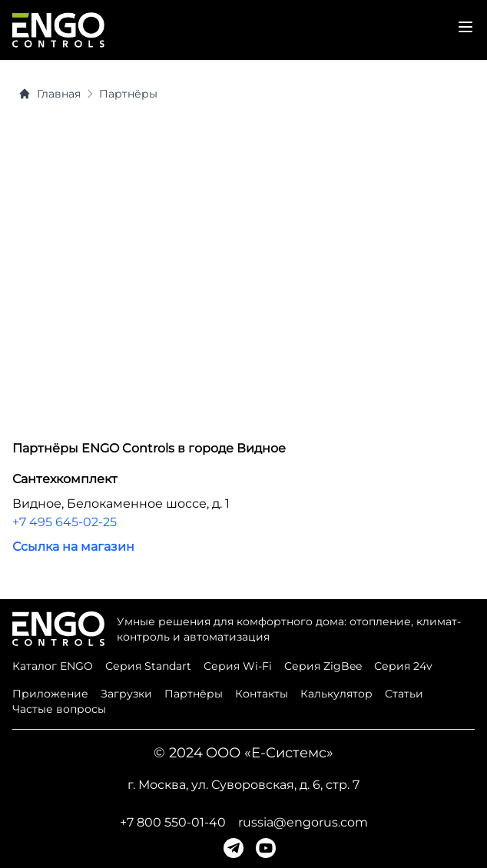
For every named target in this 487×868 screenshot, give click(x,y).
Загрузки (126, 694)
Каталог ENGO (53, 666)
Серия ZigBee (323, 666)
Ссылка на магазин (73, 547)
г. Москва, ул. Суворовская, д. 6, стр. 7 (243, 785)
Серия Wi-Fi (238, 666)
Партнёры (128, 94)
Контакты (262, 694)
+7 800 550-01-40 (173, 822)
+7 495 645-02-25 (65, 522)
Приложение (50, 694)
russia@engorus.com (303, 822)
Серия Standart (148, 666)
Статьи (404, 694)
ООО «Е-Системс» (270, 753)
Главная (50, 94)
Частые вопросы (59, 709)
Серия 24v (403, 666)
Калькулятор (336, 694)
